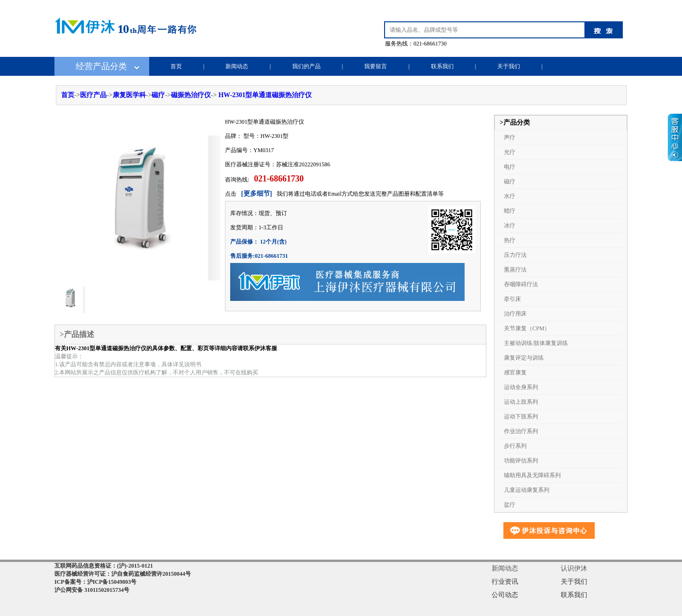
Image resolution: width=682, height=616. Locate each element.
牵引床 (512, 299)
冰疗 (510, 226)
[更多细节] (256, 194)
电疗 (510, 167)
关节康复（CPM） (527, 328)
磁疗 (158, 95)
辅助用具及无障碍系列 (532, 475)
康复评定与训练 (524, 358)
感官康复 (515, 372)
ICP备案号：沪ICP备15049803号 (95, 582)
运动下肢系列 (521, 417)
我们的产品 (306, 66)
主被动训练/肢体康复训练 (536, 343)
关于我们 (509, 66)
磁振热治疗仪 (191, 95)
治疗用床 (515, 314)
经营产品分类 (101, 66)
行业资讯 (505, 582)
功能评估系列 (521, 461)
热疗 (510, 240)
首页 (176, 66)
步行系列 (515, 446)
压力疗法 (515, 255)
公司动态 (505, 595)
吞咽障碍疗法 (521, 284)
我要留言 (376, 66)
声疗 (510, 137)
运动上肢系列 (521, 402)
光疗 (510, 152)
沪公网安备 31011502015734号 (92, 590)
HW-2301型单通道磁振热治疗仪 (265, 95)
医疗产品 (93, 95)
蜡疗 (510, 211)
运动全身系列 (521, 387)
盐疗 (510, 505)
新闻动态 (237, 66)
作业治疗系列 (521, 431)
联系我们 (442, 66)
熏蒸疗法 (515, 270)
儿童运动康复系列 (527, 490)
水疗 (510, 196)
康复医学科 (129, 95)
